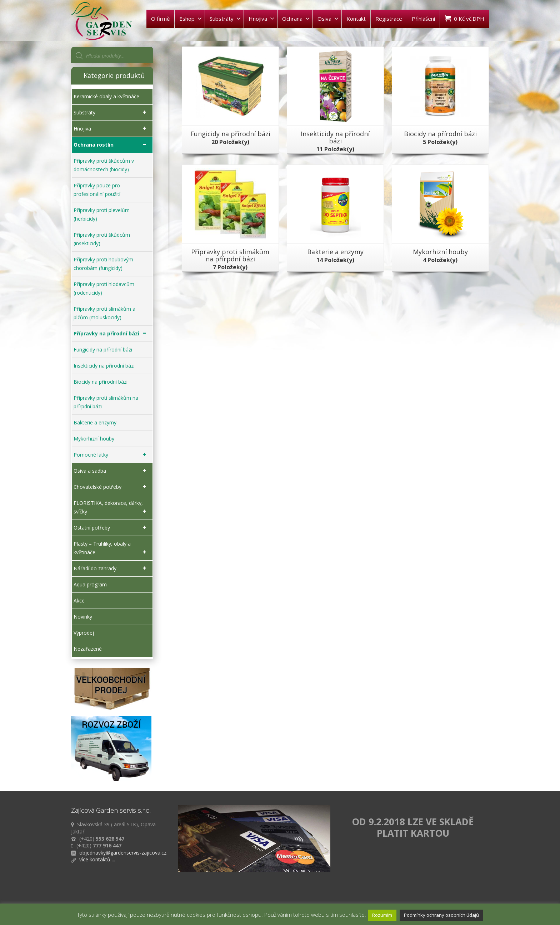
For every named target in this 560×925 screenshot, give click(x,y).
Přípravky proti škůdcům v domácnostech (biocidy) (104, 165)
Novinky (83, 617)
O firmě (160, 19)
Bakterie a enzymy (95, 422)
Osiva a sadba (111, 471)
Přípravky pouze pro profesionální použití (97, 190)
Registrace (389, 19)
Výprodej (84, 633)
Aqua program (90, 584)
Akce (79, 601)
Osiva (328, 19)
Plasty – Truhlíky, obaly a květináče (111, 548)
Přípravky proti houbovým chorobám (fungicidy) (103, 264)
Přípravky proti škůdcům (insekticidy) (102, 239)
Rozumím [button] (382, 915)
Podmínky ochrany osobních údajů (441, 915)
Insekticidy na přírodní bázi (104, 366)
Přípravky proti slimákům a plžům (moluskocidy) (104, 313)
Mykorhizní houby (94, 439)
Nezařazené (88, 649)
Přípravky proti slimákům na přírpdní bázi (106, 402)
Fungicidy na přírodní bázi (103, 350)
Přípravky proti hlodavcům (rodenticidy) (104, 288)
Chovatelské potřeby (111, 487)
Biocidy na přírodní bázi (101, 382)
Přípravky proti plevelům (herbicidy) (102, 214)
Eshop (191, 19)
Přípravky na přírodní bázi (111, 334)
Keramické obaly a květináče (106, 96)
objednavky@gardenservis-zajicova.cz (123, 853)
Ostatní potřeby (111, 528)
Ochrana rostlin (111, 145)
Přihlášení (423, 19)
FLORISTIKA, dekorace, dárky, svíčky (111, 508)
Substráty (225, 19)
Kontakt (356, 19)
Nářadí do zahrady (111, 569)
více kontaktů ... (97, 859)
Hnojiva (261, 19)
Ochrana (296, 19)
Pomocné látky (111, 455)
